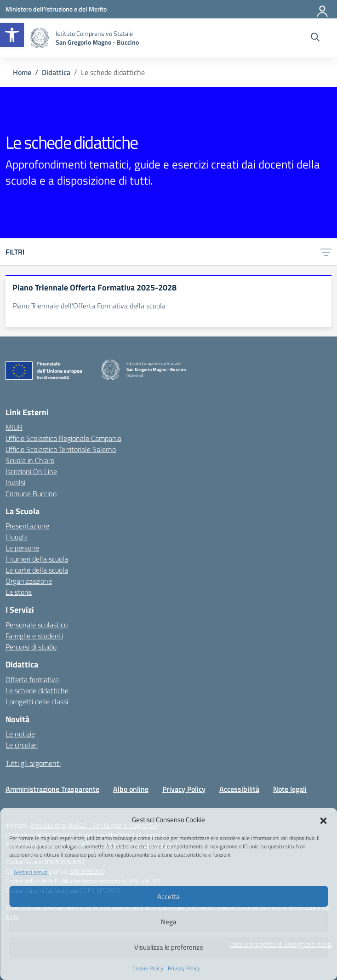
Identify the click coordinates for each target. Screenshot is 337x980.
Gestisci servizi (31, 872)
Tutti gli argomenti (33, 763)
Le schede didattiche (37, 690)
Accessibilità (239, 789)
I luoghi (17, 537)
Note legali (290, 789)
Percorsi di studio (31, 647)
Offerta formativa (32, 679)
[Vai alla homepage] (40, 38)
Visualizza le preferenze (169, 947)
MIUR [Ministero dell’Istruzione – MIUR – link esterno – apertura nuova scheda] (14, 427)
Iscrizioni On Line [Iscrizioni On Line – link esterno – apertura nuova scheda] (31, 471)
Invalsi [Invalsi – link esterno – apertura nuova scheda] (15, 482)
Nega (169, 922)
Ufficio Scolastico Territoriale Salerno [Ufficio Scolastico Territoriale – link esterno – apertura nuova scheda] (61, 449)
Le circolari (22, 745)
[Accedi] (323, 9)
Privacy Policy (184, 968)
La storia (19, 592)
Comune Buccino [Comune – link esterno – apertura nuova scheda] (31, 493)
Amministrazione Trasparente (52, 789)
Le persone (22, 548)
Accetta (168, 896)
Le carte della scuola (37, 570)
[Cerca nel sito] (315, 38)
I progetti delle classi (37, 702)
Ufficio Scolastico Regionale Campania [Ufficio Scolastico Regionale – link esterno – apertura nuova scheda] (63, 438)
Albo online (131, 789)
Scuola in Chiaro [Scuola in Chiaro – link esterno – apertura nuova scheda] (30, 460)
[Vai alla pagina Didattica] (56, 72)
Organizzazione (29, 581)
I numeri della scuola (37, 559)
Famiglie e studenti (34, 636)
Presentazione (27, 526)
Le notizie (20, 734)
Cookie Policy (148, 968)
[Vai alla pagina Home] (22, 72)
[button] (12, 35)
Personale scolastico (37, 625)
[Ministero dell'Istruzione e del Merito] (56, 9)
